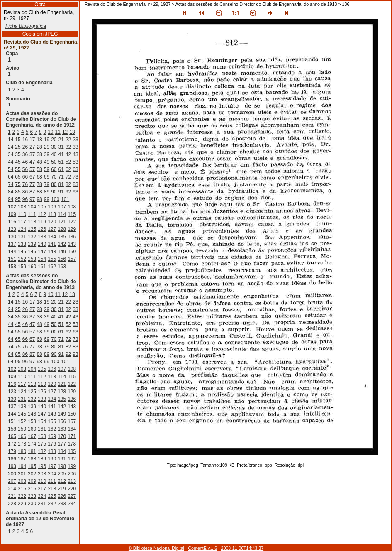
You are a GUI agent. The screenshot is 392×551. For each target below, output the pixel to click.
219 (62, 489)
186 (12, 459)
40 (54, 154)
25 (18, 147)
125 (32, 229)
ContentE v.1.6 (202, 548)
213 (72, 481)
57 (32, 169)
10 (50, 132)
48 (39, 162)
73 (75, 177)
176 (52, 444)
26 (25, 147)
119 (42, 222)
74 (11, 184)
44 (11, 162)
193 (12, 466)
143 (72, 244)
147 (42, 252)
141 (52, 244)
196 (42, 466)
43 (75, 154)
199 (72, 466)
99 (47, 199)
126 (42, 229)
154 (42, 259)
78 (39, 184)
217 (42, 489)
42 (68, 154)
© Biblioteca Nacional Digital (156, 548)
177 (62, 444)
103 (22, 207)
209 (32, 481)
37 (32, 154)
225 (52, 496)
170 (62, 436)
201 (22, 474)
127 (52, 229)
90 (54, 192)
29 (47, 147)
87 (32, 192)
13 (72, 132)
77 (32, 184)
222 (22, 496)
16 (25, 140)
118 (32, 222)
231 (42, 504)
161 (42, 267)
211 (52, 481)
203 (42, 474)
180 (22, 451)
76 (25, 184)
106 (52, 207)
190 (52, 459)
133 (42, 237)
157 (72, 259)
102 (12, 207)
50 (54, 162)
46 (25, 162)
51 (61, 162)
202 (32, 474)
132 (32, 237)
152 (22, 259)
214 (12, 489)
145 (22, 252)
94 (11, 199)
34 (11, 154)
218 (52, 489)
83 (75, 184)
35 (18, 154)
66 (25, 177)
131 (22, 237)
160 (32, 267)
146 (32, 252)
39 (47, 154)
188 (32, 459)
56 (25, 169)
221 (12, 496)
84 (11, 192)
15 (18, 140)
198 (62, 466)
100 (55, 199)
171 (72, 436)
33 (75, 147)
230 (32, 504)
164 (72, 429)
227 (72, 496)
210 (42, 481)
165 (12, 436)
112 (42, 214)
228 (12, 504)
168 (42, 436)
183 (52, 451)
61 (61, 169)
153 (32, 259)
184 (62, 451)
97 (32, 199)
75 (18, 184)
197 (52, 466)
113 (52, 214)
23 (75, 140)
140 (42, 244)
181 (32, 451)
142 (62, 244)
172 (12, 444)
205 (62, 474)
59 (47, 169)
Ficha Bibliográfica (26, 26)
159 (22, 267)
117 (22, 222)
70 (54, 177)
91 (61, 192)
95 (18, 199)
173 (22, 444)
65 (18, 177)
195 (32, 466)
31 (61, 147)
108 (72, 207)
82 (68, 184)
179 (12, 451)
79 (47, 184)
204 (52, 474)
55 (18, 169)
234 (72, 504)
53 (75, 162)
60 (54, 169)
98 (39, 199)
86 (25, 192)
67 (32, 177)
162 (52, 267)
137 (12, 244)
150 (72, 252)
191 (62, 459)
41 (61, 154)
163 (62, 267)
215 (22, 489)
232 (52, 504)
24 (11, 147)
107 (62, 207)
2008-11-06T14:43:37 (242, 548)
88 (39, 192)
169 (52, 436)
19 (47, 140)
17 (32, 140)
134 (52, 237)
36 (25, 154)
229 (22, 504)
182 (42, 451)
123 (12, 229)
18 (39, 140)
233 (62, 504)
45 (18, 162)
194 (22, 466)
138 (22, 244)
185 (72, 451)
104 (32, 207)
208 (22, 481)
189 (42, 459)
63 (75, 169)
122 (72, 222)
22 (68, 140)
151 (12, 259)
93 (75, 192)
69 (47, 177)
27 (32, 147)
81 (61, 184)
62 (68, 169)
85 (18, 192)
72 (68, 177)
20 (54, 140)
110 (22, 214)
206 (72, 474)
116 (12, 222)
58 (39, 169)
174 (32, 444)
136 (72, 237)
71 (61, 177)
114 (62, 214)
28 (39, 147)
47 (32, 162)
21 (61, 140)
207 (12, 481)
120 (52, 222)
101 (65, 199)
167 (32, 436)
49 (47, 162)
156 (62, 259)
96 (25, 199)
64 (11, 177)
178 (72, 444)
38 (39, 154)
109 (12, 214)
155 (52, 259)
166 (22, 436)
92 (68, 192)
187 (22, 459)
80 (54, 184)
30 (54, 147)
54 (11, 169)
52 (68, 162)
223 (32, 496)
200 (12, 474)
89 (47, 192)
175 (42, 444)
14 (11, 140)
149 (62, 252)
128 (62, 229)
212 (62, 481)
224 (42, 496)
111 (32, 214)
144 (12, 252)
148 (52, 252)
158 (12, 267)
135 (62, 237)
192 (72, 459)
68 (39, 177)
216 (32, 489)
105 (42, 207)
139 (32, 244)
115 (72, 214)
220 (72, 489)
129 (72, 229)
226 (62, 496)
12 (65, 132)
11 (58, 132)
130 (12, 237)
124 (22, 229)
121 (62, 222)
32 (68, 147)
